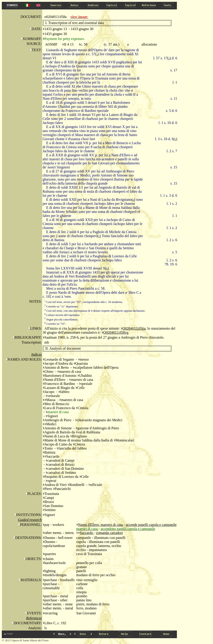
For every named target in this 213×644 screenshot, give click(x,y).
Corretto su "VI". (55, 324)
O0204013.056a (134, 328)
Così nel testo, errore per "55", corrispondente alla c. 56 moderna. (84, 302)
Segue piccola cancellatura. (61, 319)
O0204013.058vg (116, 332)
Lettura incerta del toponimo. (62, 315)
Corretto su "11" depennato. (62, 306)
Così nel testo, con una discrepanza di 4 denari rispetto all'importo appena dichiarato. (95, 311)
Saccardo (87, 533)
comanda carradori (109, 533)
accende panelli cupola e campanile (151, 525)
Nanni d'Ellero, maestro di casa (101, 525)
